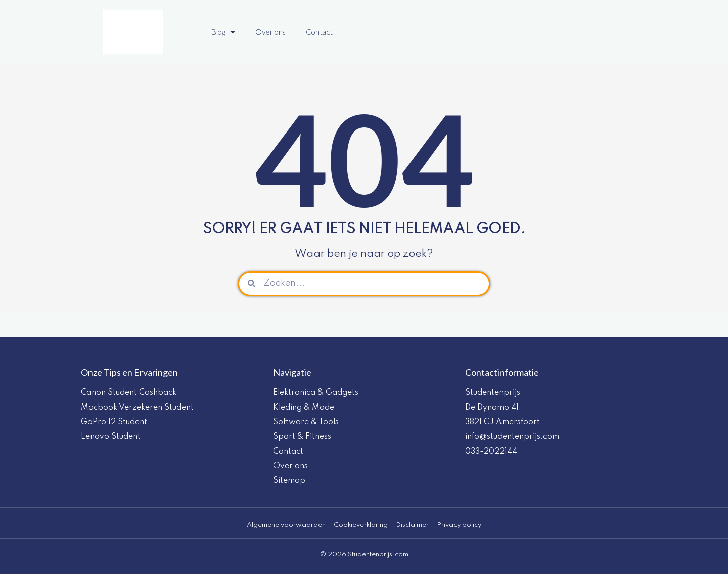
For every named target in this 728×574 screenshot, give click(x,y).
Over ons (270, 32)
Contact (319, 32)
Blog (223, 32)
